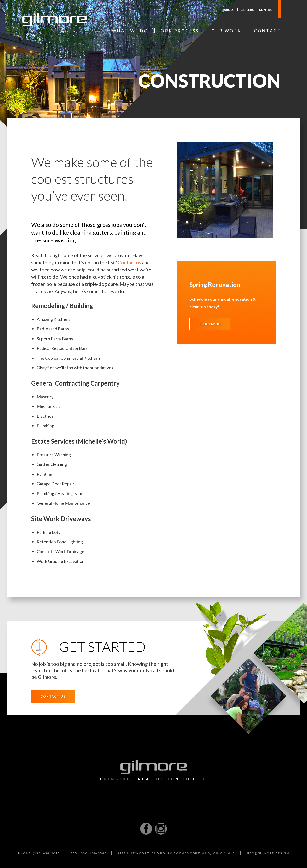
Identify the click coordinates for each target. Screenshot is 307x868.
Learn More (210, 324)
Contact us (129, 262)
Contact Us (53, 696)
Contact (267, 10)
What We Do (130, 31)
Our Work (226, 31)
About (229, 10)
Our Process (180, 31)
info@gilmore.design (267, 853)
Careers (247, 10)
